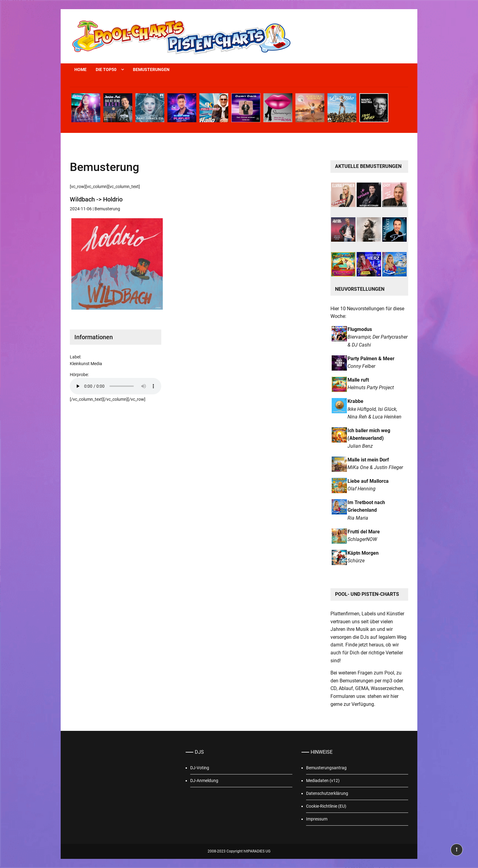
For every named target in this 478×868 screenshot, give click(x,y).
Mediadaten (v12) (323, 781)
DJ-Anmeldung (204, 781)
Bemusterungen (151, 69)
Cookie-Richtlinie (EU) (326, 806)
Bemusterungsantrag (326, 768)
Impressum (317, 819)
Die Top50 (106, 69)
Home (80, 69)
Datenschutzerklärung (327, 793)
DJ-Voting (200, 768)
